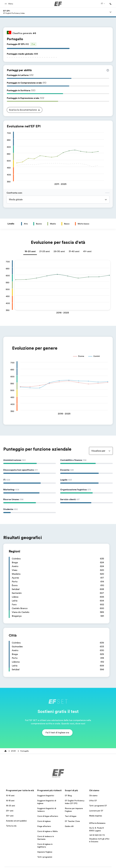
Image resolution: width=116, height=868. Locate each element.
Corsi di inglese (44, 821)
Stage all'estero (44, 826)
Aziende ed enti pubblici (17, 821)
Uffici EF (93, 801)
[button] (9, 4)
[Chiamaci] (111, 4)
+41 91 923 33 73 (97, 835)
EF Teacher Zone (72, 821)
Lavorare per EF (96, 811)
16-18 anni (10, 801)
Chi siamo (93, 796)
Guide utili (69, 826)
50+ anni (10, 816)
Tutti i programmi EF (98, 806)
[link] (14, 12)
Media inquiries (96, 816)
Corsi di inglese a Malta (47, 831)
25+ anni (10, 811)
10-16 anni (10, 796)
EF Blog (68, 796)
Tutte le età (11, 826)
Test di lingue (71, 816)
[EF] (58, 4)
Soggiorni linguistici (46, 796)
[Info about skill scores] (108, 70)
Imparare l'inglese (45, 852)
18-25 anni (10, 806)
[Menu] (111, 12)
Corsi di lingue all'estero (48, 816)
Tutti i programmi (45, 857)
